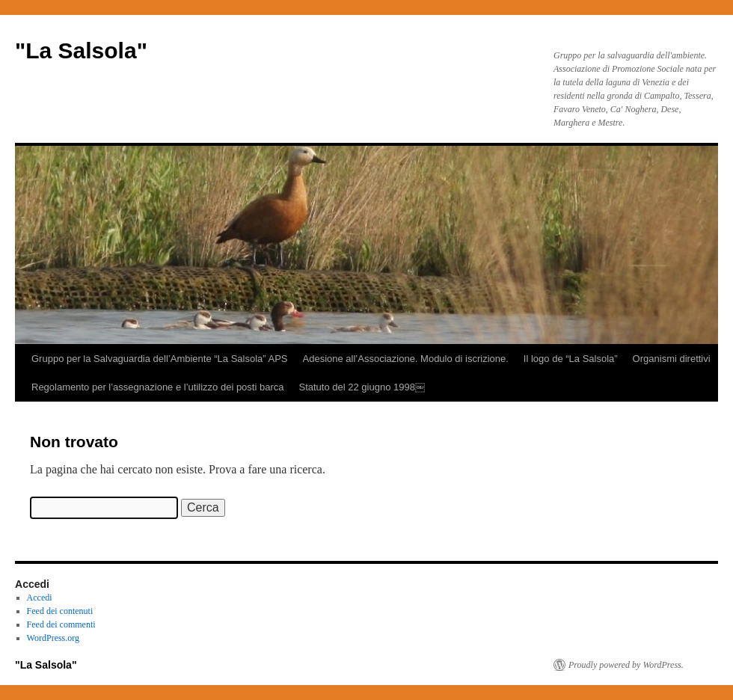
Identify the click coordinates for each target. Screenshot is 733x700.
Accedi (40, 598)
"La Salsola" (81, 50)
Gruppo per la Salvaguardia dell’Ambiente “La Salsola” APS (160, 359)
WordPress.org (53, 638)
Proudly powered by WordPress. (626, 665)
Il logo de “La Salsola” (571, 359)
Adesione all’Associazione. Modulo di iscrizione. (406, 359)
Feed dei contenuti (60, 611)
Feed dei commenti (61, 624)
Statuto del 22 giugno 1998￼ (361, 387)
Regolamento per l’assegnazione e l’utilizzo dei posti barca (157, 387)
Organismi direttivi (672, 359)
